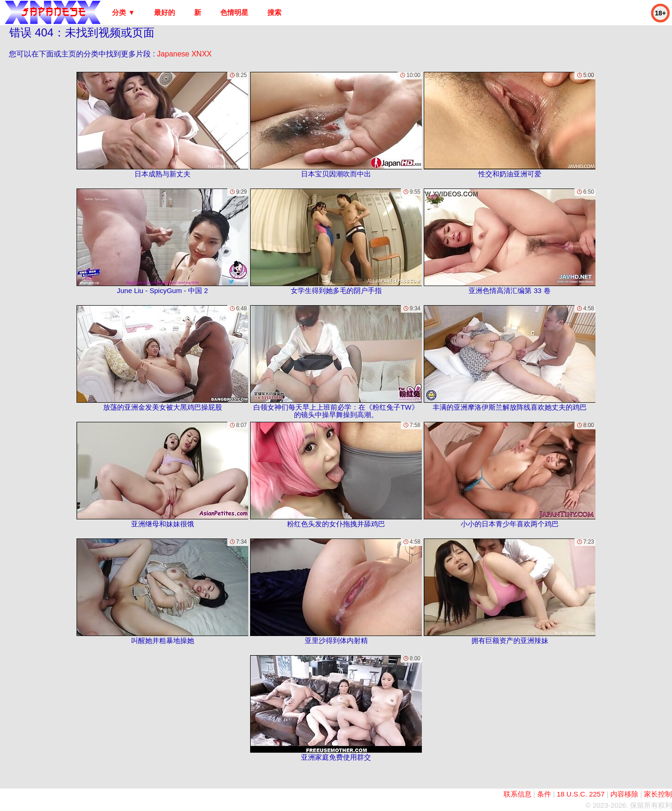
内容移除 (624, 794)
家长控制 (658, 794)
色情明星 (234, 12)
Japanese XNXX (184, 54)
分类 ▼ (123, 12)
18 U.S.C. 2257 (581, 794)
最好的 (164, 12)
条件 (544, 794)
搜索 (274, 12)
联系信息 (518, 794)
